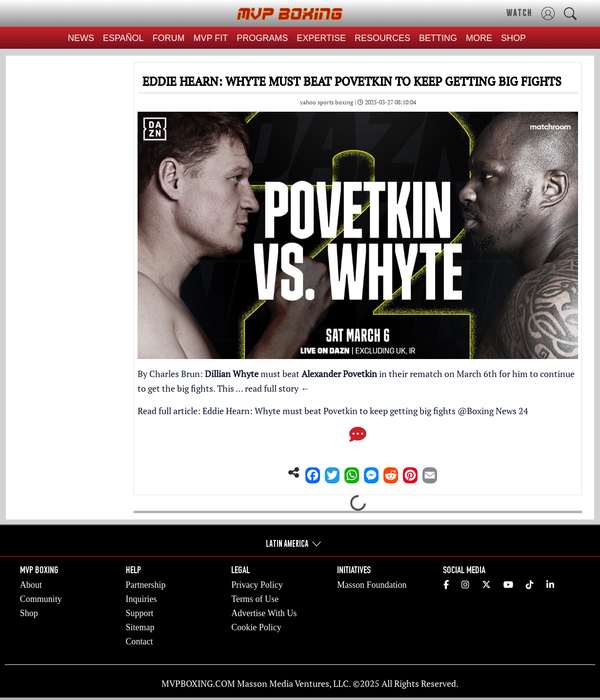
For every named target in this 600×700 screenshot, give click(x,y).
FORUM (169, 38)
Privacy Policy (257, 585)
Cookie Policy (256, 627)
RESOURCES (382, 38)
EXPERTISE (321, 38)
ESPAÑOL (123, 38)
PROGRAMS (262, 38)
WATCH (519, 13)
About (31, 585)
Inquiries (141, 599)
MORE (479, 38)
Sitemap (140, 627)
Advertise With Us (264, 613)
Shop (29, 613)
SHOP (513, 38)
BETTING (438, 38)
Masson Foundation (372, 585)
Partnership (146, 585)
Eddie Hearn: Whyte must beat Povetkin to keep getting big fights (329, 411)
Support (140, 613)
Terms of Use (255, 599)
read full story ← (277, 388)
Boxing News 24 (498, 411)
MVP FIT (211, 38)
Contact (140, 641)
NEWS (81, 38)
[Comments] (358, 437)
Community (41, 599)
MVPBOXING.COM (198, 683)
